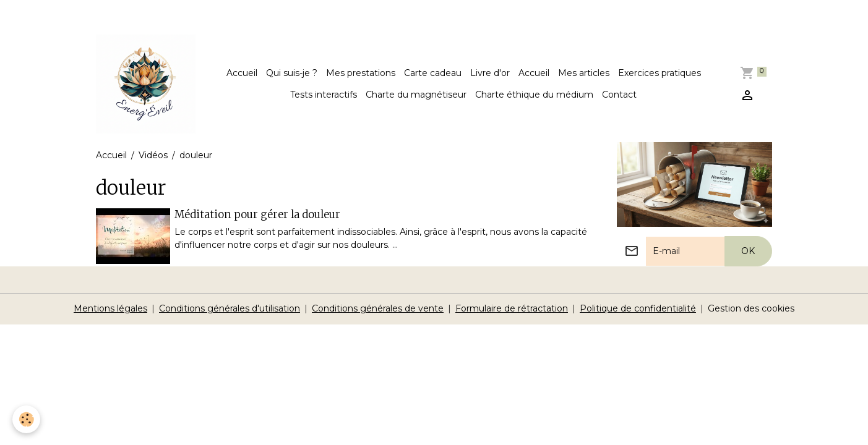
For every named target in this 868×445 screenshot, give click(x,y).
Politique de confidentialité (638, 308)
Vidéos (153, 155)
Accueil (242, 73)
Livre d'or (490, 73)
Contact (619, 95)
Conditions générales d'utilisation (230, 308)
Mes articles (584, 73)
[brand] (145, 84)
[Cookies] (26, 419)
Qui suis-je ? (292, 73)
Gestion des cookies (751, 308)
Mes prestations (361, 73)
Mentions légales (110, 308)
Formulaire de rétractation (512, 308)
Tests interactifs (324, 95)
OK (748, 251)
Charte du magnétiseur (416, 95)
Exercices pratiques (660, 73)
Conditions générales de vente (378, 308)
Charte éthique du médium (534, 95)
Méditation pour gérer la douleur (257, 214)
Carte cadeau (433, 73)
